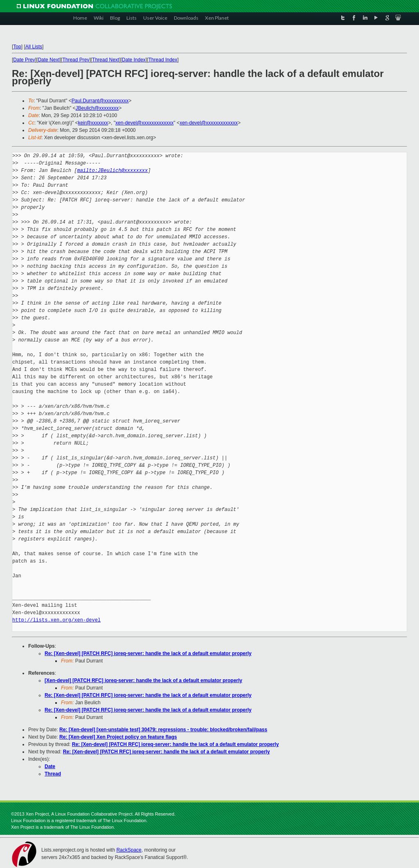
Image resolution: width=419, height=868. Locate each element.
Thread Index (163, 60)
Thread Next (106, 60)
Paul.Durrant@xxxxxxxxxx (100, 101)
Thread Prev (76, 60)
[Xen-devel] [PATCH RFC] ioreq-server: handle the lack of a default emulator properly (143, 680)
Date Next (48, 60)
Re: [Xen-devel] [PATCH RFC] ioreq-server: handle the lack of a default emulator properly (148, 653)
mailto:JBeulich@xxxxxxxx (112, 171)
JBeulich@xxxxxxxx (97, 108)
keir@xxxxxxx (93, 123)
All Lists (34, 47)
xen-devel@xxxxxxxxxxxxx (144, 123)
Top (17, 47)
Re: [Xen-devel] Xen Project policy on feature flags (118, 737)
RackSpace (129, 850)
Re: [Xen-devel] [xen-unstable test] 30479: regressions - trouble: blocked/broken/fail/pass (163, 730)
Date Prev (24, 60)
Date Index (134, 60)
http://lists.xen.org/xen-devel (56, 620)
